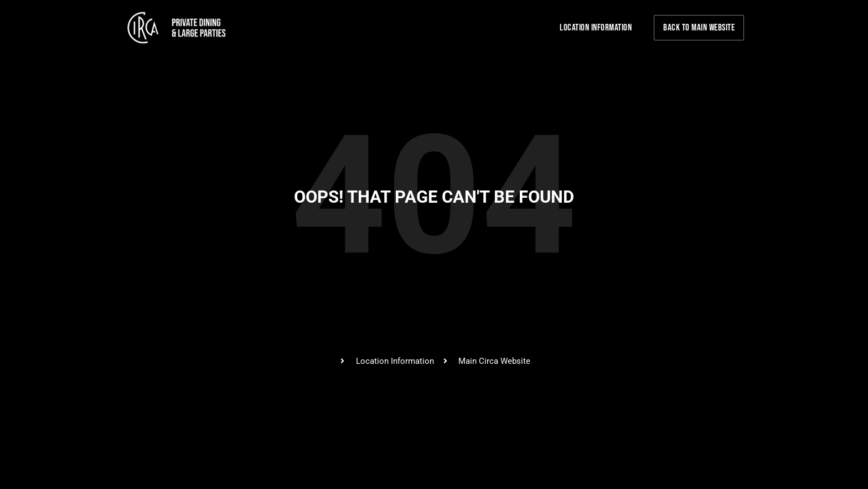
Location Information (596, 28)
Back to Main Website (699, 28)
